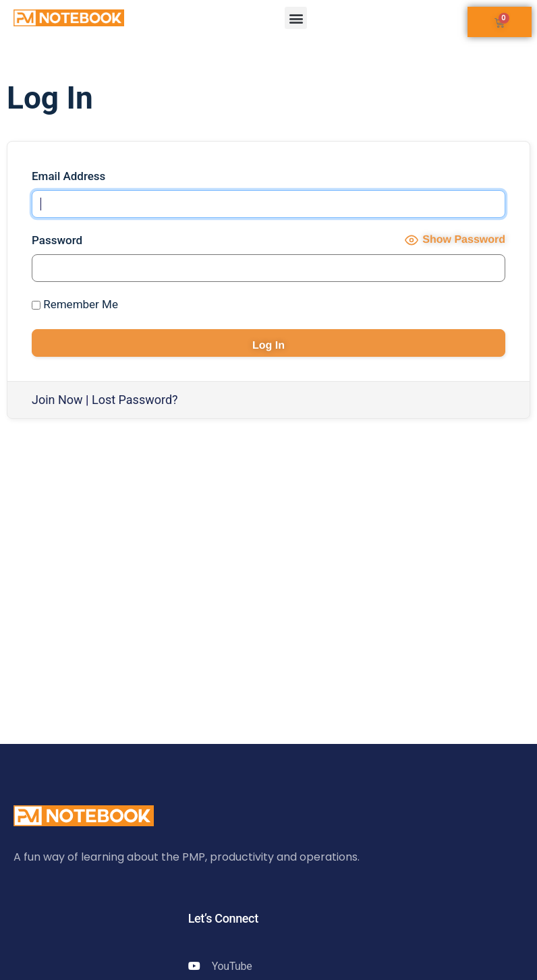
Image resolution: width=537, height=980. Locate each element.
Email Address (68, 176)
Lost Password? (135, 400)
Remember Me (75, 304)
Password (57, 240)
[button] (296, 18)
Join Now (57, 400)
